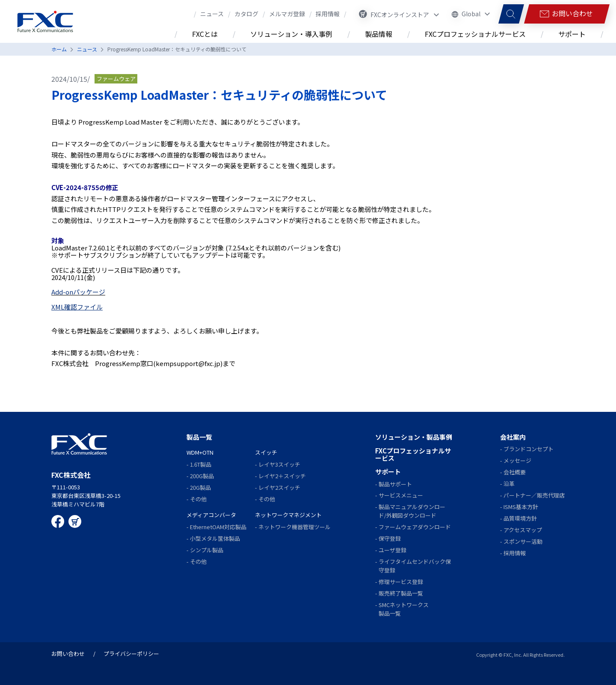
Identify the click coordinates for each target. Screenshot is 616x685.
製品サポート (395, 484)
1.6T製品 (201, 464)
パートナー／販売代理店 (534, 495)
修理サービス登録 (401, 582)
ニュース (87, 49)
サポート (388, 472)
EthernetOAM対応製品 (218, 527)
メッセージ (517, 460)
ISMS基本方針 (521, 507)
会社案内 (513, 437)
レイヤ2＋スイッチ (282, 476)
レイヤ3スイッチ (279, 464)
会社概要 (515, 472)
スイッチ (266, 452)
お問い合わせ (68, 654)
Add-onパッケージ (78, 292)
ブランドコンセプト (529, 449)
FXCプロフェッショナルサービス (413, 454)
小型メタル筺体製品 (215, 538)
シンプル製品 (207, 550)
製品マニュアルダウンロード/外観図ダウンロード (412, 511)
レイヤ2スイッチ (279, 487)
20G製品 (200, 487)
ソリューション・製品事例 (414, 437)
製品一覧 (199, 437)
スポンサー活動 (523, 541)
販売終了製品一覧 (401, 593)
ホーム (59, 49)
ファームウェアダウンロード (415, 527)
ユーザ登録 (392, 550)
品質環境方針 (520, 518)
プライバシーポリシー (131, 654)
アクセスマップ (523, 530)
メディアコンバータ (211, 515)
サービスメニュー (401, 495)
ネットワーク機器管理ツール (295, 527)
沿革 (509, 484)
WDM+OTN (200, 452)
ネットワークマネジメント (288, 515)
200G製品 (202, 476)
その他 (198, 499)
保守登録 (390, 538)
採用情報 (515, 553)
